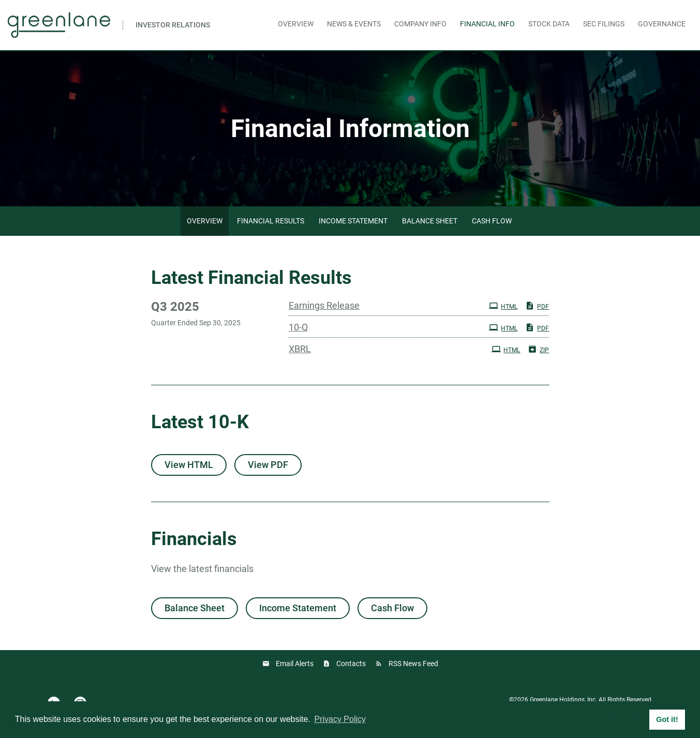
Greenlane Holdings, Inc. (563, 700)
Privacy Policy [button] (340, 719)
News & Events (354, 24)
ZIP (538, 349)
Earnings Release (324, 305)
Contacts (351, 664)
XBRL (300, 349)
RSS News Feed (413, 664)
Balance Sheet (430, 221)
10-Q (298, 327)
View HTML (189, 465)
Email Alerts (295, 664)
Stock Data (549, 24)
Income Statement (353, 221)
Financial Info (487, 24)
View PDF (268, 465)
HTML (503, 306)
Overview (296, 24)
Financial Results (271, 221)
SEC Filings (604, 24)
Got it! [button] (667, 719)
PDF (537, 306)
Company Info (420, 24)
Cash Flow (492, 221)
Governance (662, 24)
